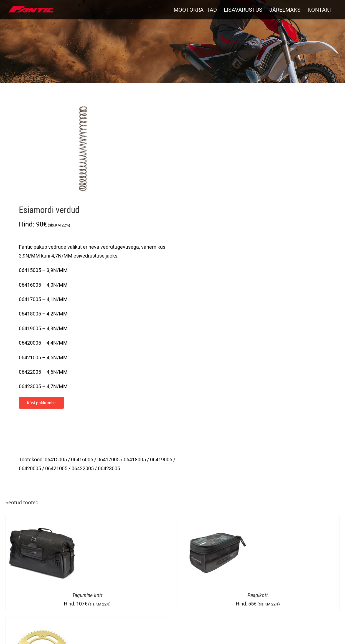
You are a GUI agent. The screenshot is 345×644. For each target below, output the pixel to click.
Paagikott (258, 595)
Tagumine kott (87, 595)
